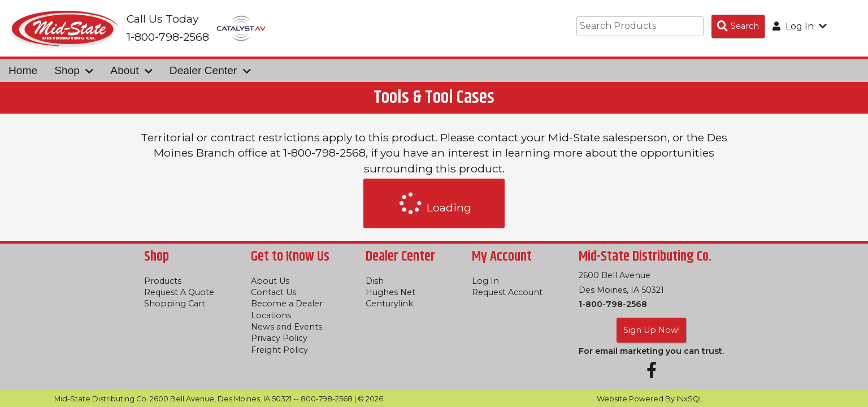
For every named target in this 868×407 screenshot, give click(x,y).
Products (163, 281)
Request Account (507, 292)
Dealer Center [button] (210, 70)
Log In (485, 281)
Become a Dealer (287, 304)
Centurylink (389, 304)
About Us (270, 281)
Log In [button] (800, 26)
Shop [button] (74, 70)
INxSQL (690, 399)
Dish (375, 281)
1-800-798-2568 (613, 304)
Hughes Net (390, 292)
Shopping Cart (175, 304)
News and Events (287, 327)
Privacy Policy (279, 338)
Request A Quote (179, 292)
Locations (271, 315)
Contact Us (274, 292)
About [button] (131, 70)
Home (23, 70)
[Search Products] (738, 26)
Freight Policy (279, 350)
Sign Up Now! (652, 330)
